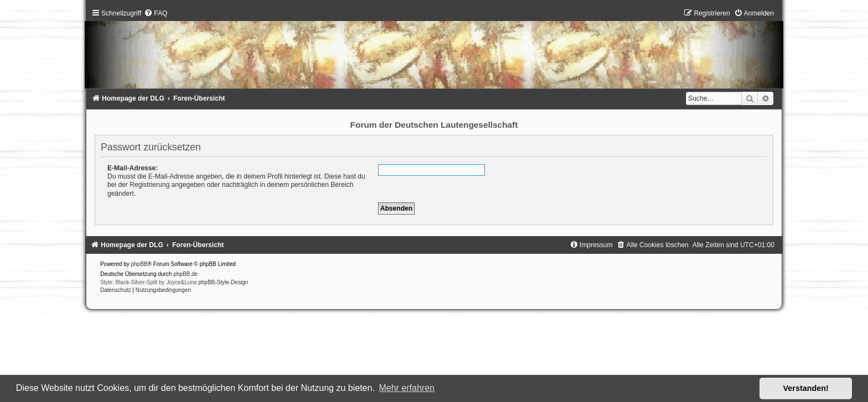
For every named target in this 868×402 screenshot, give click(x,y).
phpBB (139, 264)
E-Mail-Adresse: (133, 168)
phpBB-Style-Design (223, 282)
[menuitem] (156, 13)
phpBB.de (185, 274)
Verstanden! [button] (806, 388)
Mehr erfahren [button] (407, 388)
